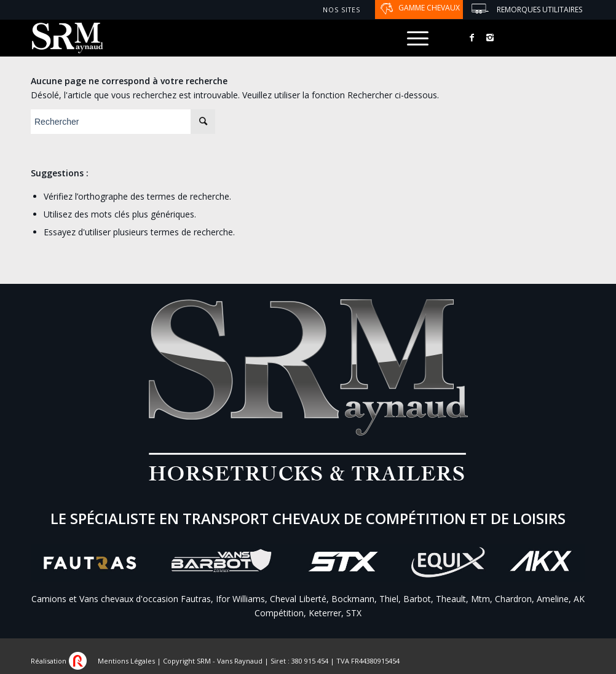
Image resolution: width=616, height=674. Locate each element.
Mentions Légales (126, 661)
